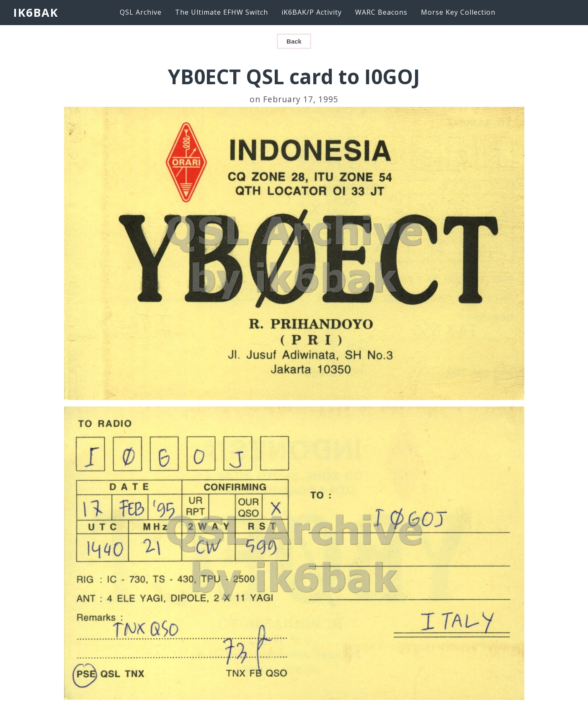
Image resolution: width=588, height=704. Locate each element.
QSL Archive (141, 12)
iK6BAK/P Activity (312, 12)
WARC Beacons (381, 12)
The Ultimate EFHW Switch (222, 12)
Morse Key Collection (458, 12)
